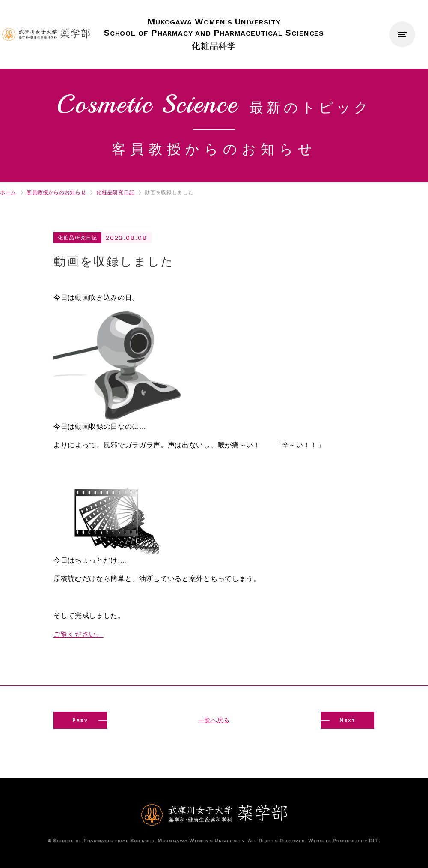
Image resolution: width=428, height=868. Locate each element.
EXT (348, 720)
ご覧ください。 (79, 634)
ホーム (8, 192)
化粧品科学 (214, 33)
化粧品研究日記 (115, 192)
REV (80, 720)
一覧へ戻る (214, 720)
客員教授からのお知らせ (56, 192)
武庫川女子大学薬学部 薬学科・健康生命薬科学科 (46, 34)
